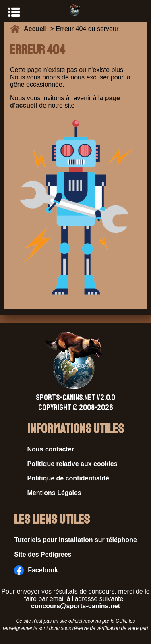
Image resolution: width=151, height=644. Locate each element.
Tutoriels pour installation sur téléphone (75, 540)
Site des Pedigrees (43, 554)
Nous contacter (51, 449)
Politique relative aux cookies (72, 464)
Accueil (37, 29)
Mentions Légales (54, 493)
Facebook (36, 570)
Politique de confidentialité (68, 478)
